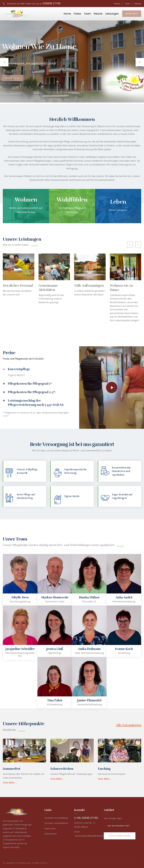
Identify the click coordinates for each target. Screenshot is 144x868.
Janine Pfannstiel (89, 700)
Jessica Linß (55, 649)
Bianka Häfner (89, 597)
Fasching (104, 769)
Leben (118, 202)
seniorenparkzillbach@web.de (89, 836)
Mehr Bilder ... (10, 783)
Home (67, 14)
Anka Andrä (124, 597)
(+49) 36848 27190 (86, 818)
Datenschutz (51, 834)
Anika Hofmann (89, 649)
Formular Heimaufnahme (56, 823)
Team (127, 4)
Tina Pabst (55, 700)
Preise (117, 4)
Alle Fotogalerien (129, 725)
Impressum (50, 828)
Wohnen (26, 200)
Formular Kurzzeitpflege (56, 818)
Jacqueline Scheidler (20, 649)
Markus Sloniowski (55, 597)
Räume (138, 4)
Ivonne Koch (124, 649)
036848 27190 (52, 3)
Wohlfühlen (72, 200)
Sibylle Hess (20, 597)
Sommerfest (12, 769)
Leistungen (112, 14)
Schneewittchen (62, 769)
